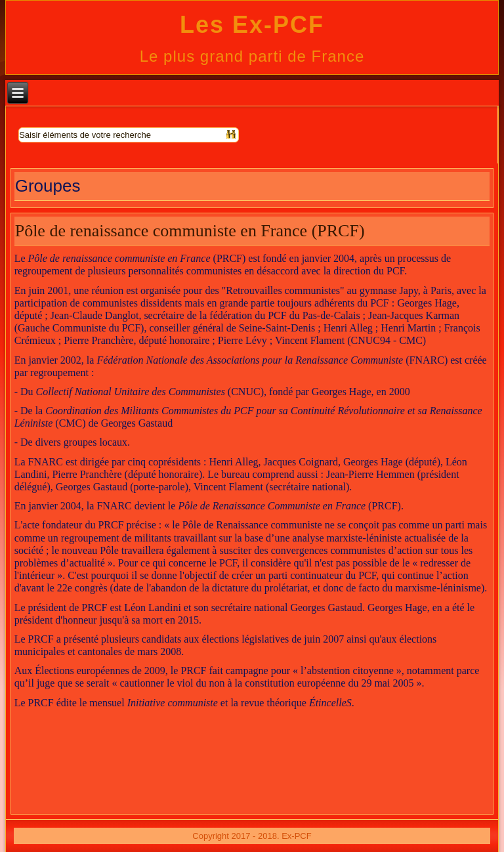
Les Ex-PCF (252, 25)
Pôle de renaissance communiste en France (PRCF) (190, 231)
